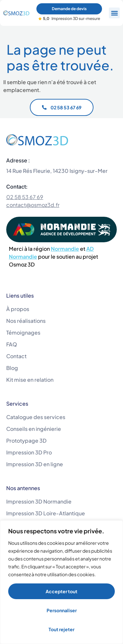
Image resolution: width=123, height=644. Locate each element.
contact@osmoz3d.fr (33, 205)
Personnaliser (62, 610)
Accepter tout (61, 591)
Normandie (65, 249)
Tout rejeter (61, 629)
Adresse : (18, 160)
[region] (61, 582)
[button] (114, 13)
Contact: (17, 187)
